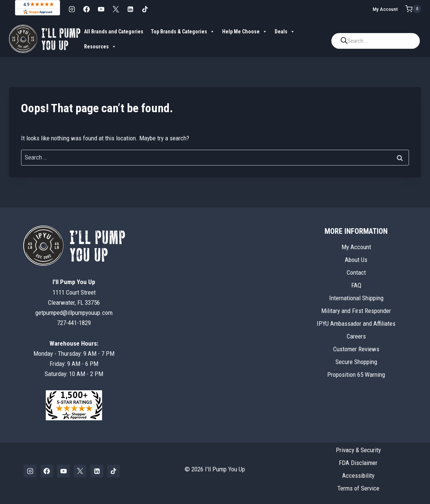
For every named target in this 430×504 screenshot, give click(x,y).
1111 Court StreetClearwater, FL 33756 (74, 292)
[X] (116, 9)
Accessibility (358, 475)
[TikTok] (145, 9)
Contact (356, 272)
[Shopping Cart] (413, 9)
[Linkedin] (130, 9)
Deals (285, 32)
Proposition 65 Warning (356, 375)
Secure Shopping (356, 362)
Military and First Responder (356, 311)
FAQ (356, 285)
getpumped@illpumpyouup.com (74, 313)
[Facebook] (86, 9)
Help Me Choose (245, 32)
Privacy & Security (358, 450)
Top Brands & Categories (183, 32)
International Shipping (356, 298)
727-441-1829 (74, 323)
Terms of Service (358, 488)
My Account (385, 9)
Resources (100, 47)
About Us (356, 260)
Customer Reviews (356, 349)
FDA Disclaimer (358, 463)
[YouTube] (101, 9)
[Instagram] (72, 9)
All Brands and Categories (114, 32)
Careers (356, 336)
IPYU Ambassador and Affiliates (356, 323)
